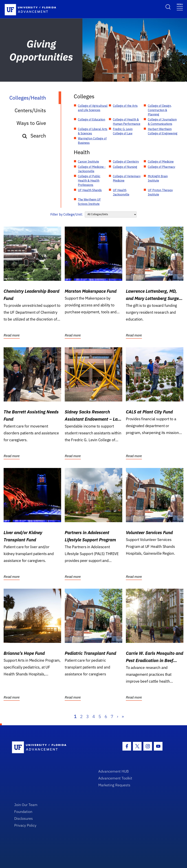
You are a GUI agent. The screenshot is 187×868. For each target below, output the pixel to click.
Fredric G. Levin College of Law (123, 131)
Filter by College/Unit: (67, 214)
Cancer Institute (88, 162)
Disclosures (24, 818)
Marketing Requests (114, 785)
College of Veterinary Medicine (127, 178)
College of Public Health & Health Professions (89, 181)
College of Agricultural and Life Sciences (93, 108)
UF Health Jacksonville (121, 192)
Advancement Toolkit (115, 778)
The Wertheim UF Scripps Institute (89, 202)
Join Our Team (26, 805)
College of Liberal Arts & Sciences (93, 131)
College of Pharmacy (162, 167)
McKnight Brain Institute (158, 178)
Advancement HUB (114, 771)
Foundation (23, 812)
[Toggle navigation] (180, 7)
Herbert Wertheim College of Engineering (163, 131)
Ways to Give (31, 123)
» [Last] (123, 716)
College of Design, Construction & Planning (160, 110)
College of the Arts (125, 106)
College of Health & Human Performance (127, 122)
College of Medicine (161, 162)
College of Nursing (125, 167)
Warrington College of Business (92, 141)
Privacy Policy (25, 825)
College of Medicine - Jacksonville (92, 169)
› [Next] (117, 716)
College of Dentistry (126, 162)
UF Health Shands (90, 190)
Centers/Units (30, 110)
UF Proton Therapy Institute (160, 192)
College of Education (92, 119)
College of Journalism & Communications (162, 122)
